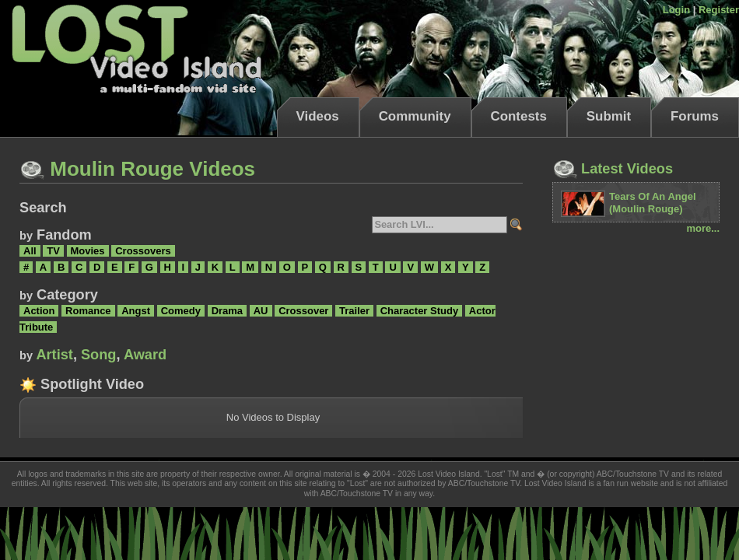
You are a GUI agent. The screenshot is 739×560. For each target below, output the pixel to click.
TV (53, 251)
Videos (318, 116)
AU (261, 311)
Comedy (181, 311)
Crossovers (143, 251)
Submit (609, 116)
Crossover (303, 311)
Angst (136, 311)
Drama (227, 311)
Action (39, 311)
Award (145, 355)
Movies (88, 251)
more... (703, 228)
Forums (695, 116)
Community (415, 116)
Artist (54, 355)
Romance (88, 311)
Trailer (354, 311)
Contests (519, 116)
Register (719, 10)
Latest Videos (613, 169)
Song (98, 355)
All (30, 251)
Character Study (419, 311)
